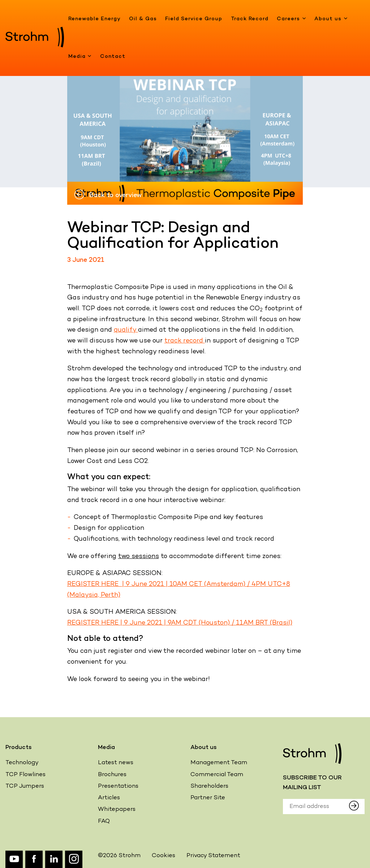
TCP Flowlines (25, 775)
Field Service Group (194, 19)
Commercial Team (217, 775)
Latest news (116, 763)
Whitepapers (117, 810)
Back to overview (108, 195)
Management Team (219, 763)
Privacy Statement (213, 856)
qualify (126, 330)
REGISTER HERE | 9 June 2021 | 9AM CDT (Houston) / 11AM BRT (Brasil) (180, 623)
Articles (109, 798)
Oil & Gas (143, 19)
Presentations (118, 786)
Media (80, 57)
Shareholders (209, 786)
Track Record (250, 19)
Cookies (164, 856)
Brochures (112, 775)
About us (331, 19)
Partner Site (208, 798)
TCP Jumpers (25, 786)
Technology (22, 763)
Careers (291, 19)
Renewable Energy (94, 19)
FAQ (104, 822)
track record (185, 341)
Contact (113, 57)
